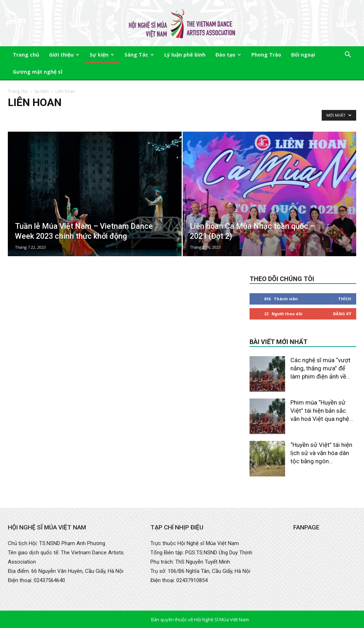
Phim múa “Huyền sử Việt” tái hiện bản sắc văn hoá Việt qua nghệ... (322, 411)
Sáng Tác (139, 55)
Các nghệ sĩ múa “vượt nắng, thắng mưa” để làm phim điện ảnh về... (320, 368)
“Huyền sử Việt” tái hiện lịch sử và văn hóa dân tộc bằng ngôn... (321, 453)
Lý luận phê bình (185, 55)
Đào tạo (228, 55)
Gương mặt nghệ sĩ (38, 72)
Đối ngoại (303, 55)
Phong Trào (266, 55)
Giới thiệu (64, 55)
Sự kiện (102, 55)
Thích (345, 299)
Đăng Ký (342, 314)
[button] (348, 55)
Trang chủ (26, 55)
